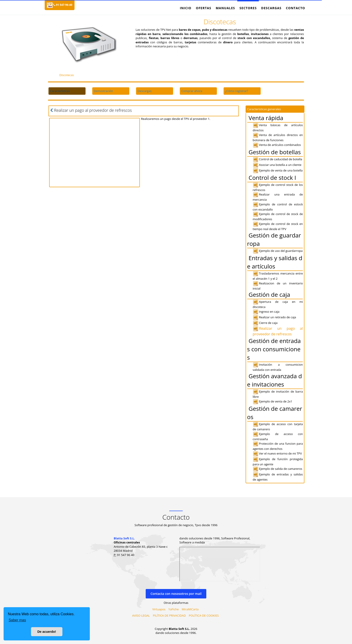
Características (60, 91)
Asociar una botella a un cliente (277, 165)
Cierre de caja (265, 323)
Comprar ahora (192, 91)
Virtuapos (159, 609)
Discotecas (67, 75)
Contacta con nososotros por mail (176, 594)
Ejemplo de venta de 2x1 (273, 401)
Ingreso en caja (266, 312)
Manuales (225, 8)
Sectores (248, 8)
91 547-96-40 (63, 5)
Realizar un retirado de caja (274, 317)
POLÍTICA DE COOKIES (204, 615)
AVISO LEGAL (141, 615)
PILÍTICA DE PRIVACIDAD (169, 615)
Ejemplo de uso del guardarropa (278, 251)
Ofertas (203, 8)
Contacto (296, 8)
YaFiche (174, 609)
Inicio (186, 8)
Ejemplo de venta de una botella (278, 170)
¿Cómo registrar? (237, 91)
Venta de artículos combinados (277, 145)
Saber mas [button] (17, 620)
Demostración (103, 91)
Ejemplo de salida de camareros (278, 469)
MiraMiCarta (190, 609)
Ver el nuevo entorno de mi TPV (277, 453)
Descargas (271, 8)
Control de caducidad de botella (278, 159)
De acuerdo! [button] (47, 632)
